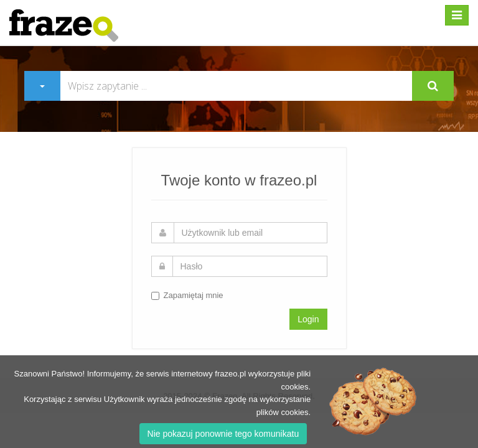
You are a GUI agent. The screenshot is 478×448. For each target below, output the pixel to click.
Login (308, 319)
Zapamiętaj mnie (187, 295)
